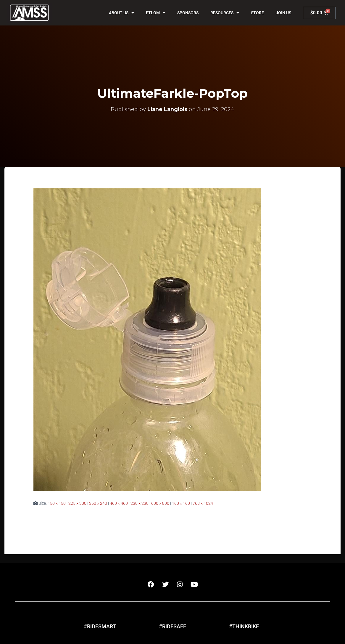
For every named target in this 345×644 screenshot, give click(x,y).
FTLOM (156, 13)
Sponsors (188, 13)
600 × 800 (160, 503)
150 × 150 (57, 503)
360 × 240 (98, 503)
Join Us (283, 13)
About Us (121, 13)
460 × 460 (119, 503)
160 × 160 (181, 503)
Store (257, 13)
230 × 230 (140, 503)
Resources (225, 13)
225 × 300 (77, 503)
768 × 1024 (203, 503)
